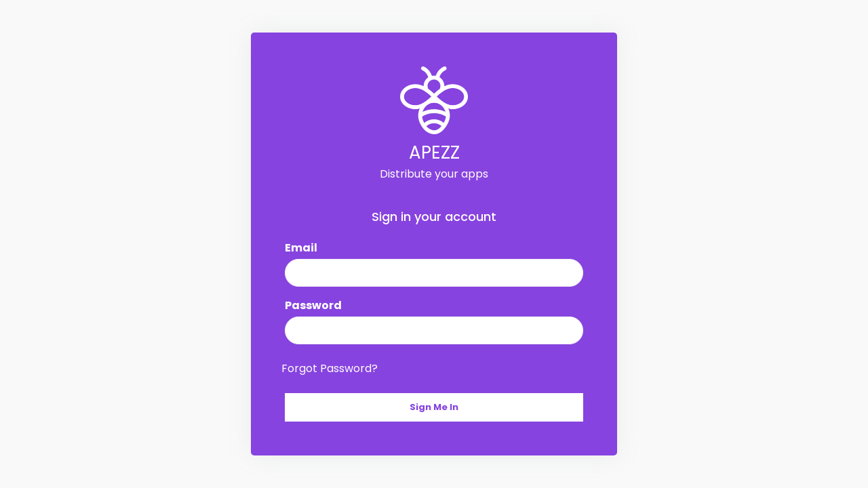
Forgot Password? (330, 368)
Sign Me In (434, 407)
